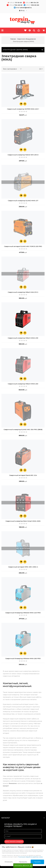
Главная (13, 39)
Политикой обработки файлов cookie (30, 857)
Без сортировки (12, 69)
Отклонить (9, 862)
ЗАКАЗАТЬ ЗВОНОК (22, 866)
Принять (37, 862)
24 (41, 69)
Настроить (23, 862)
